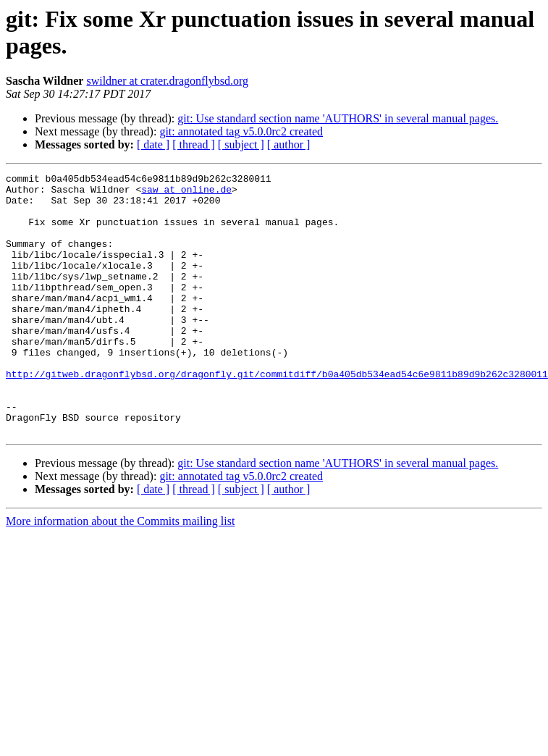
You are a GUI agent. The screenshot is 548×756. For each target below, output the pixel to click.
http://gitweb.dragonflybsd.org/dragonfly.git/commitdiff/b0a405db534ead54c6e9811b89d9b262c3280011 (277, 415)
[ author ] (289, 144)
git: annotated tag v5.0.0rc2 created (241, 131)
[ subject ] (241, 144)
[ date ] (153, 144)
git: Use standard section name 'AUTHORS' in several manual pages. (338, 118)
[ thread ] (194, 144)
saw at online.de (186, 193)
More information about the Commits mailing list (120, 573)
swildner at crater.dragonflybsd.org (167, 81)
